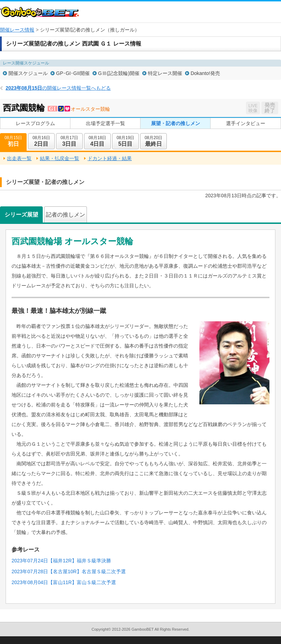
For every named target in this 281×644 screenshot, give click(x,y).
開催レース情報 (17, 30)
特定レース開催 (165, 73)
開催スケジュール (28, 73)
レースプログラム (35, 123)
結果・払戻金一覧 (60, 158)
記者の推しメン (66, 215)
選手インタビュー (246, 123)
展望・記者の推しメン (176, 123)
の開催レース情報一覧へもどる (58, 88)
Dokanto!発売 (205, 73)
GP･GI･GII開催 (73, 73)
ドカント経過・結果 (110, 158)
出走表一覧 (19, 158)
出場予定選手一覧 (105, 123)
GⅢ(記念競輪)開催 (119, 73)
